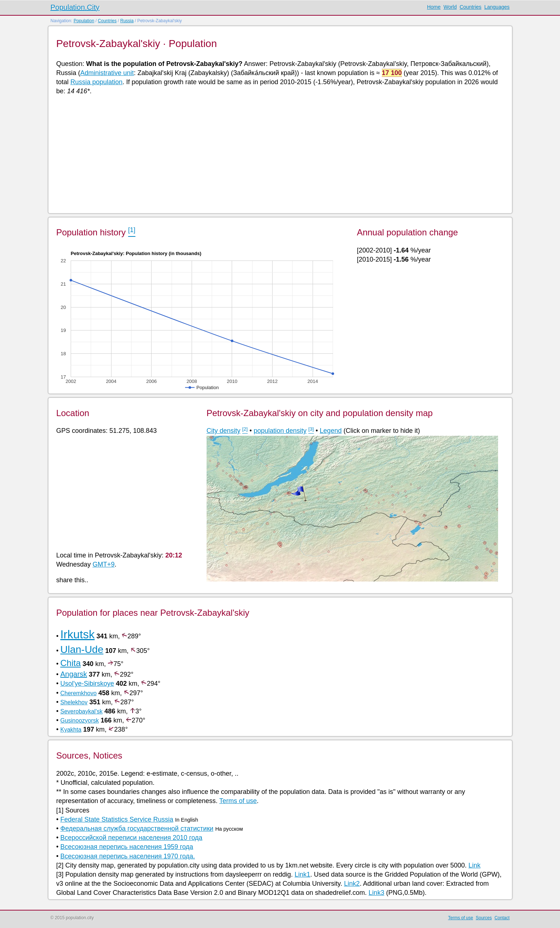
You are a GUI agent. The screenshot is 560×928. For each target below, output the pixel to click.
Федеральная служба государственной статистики (137, 829)
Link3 (377, 893)
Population (84, 21)
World (450, 7)
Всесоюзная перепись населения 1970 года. (128, 856)
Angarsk (73, 674)
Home (434, 7)
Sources (484, 918)
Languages (497, 7)
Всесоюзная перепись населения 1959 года (127, 847)
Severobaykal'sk (81, 711)
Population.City (75, 7)
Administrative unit (107, 73)
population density (280, 431)
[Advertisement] (275, 154)
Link (475, 865)
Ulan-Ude (82, 649)
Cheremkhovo (78, 693)
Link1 (303, 874)
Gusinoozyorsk (79, 721)
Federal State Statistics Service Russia (117, 819)
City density (224, 431)
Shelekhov (74, 702)
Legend (331, 431)
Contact (502, 918)
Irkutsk (77, 634)
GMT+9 (104, 564)
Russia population (96, 82)
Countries (470, 7)
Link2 (352, 884)
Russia (127, 21)
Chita (70, 663)
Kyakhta (71, 730)
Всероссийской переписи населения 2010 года (131, 838)
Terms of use (238, 801)
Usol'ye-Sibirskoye (87, 684)
